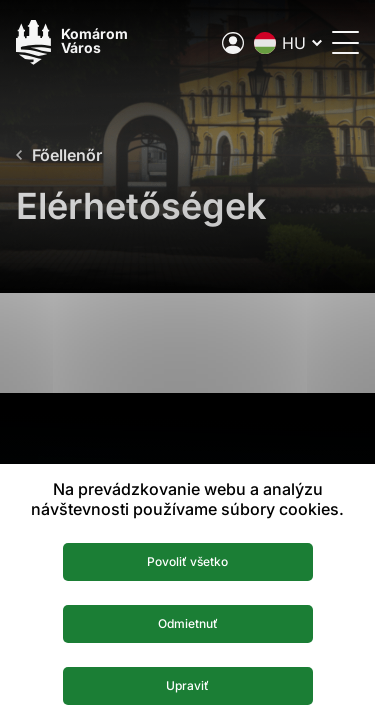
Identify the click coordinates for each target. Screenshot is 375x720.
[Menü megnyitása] (345, 42)
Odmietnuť (188, 623)
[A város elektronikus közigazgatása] (233, 43)
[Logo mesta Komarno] (72, 42)
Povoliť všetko (187, 561)
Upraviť (187, 685)
